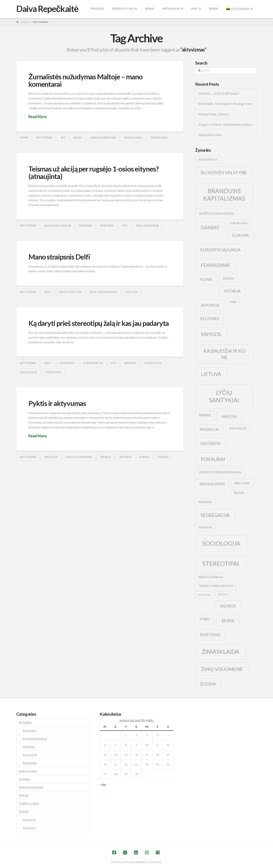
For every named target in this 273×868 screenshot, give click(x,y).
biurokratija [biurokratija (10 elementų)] (208, 160)
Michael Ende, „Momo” (214, 114)
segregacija (153, 363)
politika (132, 292)
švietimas (107, 226)
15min (24, 138)
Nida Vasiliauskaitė (104, 292)
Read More (38, 117)
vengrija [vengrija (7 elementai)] (223, 594)
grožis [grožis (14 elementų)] (229, 278)
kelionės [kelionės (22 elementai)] (210, 318)
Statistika (29, 747)
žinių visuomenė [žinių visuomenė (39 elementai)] (222, 669)
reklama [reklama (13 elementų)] (242, 483)
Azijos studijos (28, 771)
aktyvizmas (44, 138)
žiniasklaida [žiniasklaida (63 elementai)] (220, 652)
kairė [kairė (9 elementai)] (233, 302)
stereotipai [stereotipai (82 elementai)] (221, 563)
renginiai (86, 226)
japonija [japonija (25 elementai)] (210, 305)
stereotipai (53, 372)
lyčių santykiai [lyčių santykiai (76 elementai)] (224, 396)
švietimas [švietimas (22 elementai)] (210, 635)
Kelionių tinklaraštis (31, 787)
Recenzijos (29, 730)
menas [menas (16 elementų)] (205, 415)
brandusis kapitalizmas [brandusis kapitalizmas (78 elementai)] (224, 195)
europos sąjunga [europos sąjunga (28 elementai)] (220, 250)
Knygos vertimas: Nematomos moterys (226, 124)
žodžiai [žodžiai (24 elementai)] (208, 684)
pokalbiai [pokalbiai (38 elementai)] (213, 459)
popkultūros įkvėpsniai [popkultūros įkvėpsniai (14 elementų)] (220, 472)
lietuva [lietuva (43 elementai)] (211, 374)
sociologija (28, 372)
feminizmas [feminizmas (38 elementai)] (215, 265)
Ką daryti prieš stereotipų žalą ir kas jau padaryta (99, 323)
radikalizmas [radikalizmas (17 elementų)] (212, 484)
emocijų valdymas (79, 457)
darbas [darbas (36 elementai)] (210, 227)
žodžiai (163, 457)
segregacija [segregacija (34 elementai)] (215, 515)
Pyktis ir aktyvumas (57, 403)
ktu (114, 363)
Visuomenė (30, 755)
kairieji (145, 457)
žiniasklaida (159, 138)
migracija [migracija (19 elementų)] (209, 429)
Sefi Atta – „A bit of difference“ (219, 93)
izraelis (106, 457)
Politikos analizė (29, 803)
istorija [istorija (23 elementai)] (232, 291)
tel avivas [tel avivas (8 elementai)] (204, 595)
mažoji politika (71, 292)
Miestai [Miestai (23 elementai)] (229, 417)
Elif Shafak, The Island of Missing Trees (225, 104)
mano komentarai (103, 138)
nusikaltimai (133, 138)
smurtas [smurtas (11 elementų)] (205, 527)
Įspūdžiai (24, 779)
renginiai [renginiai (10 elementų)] (205, 502)
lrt (63, 138)
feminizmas (67, 363)
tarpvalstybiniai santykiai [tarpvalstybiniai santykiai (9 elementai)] (216, 586)
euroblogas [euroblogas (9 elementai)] (239, 223)
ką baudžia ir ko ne (58, 226)
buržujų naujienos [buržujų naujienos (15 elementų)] (217, 213)
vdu (125, 226)
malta (78, 138)
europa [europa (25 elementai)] (241, 235)
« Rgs (103, 785)
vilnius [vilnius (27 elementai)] (228, 606)
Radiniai (24, 811)
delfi (48, 292)
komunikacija (93, 363)
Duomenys (29, 820)
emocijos (51, 457)
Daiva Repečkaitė (47, 9)
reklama (130, 363)
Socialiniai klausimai (35, 739)
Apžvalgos (25, 722)
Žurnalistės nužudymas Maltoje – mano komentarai (85, 80)
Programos (29, 828)
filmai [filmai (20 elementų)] (206, 279)
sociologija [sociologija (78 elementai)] (221, 543)
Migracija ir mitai (210, 135)
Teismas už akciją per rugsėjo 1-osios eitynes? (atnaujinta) (93, 172)
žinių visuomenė (147, 226)
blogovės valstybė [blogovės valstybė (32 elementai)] (224, 172)
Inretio (141, 862)
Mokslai (24, 795)
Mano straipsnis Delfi (59, 257)
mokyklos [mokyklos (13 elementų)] (238, 428)
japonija (125, 457)
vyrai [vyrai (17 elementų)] (205, 619)
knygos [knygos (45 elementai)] (211, 334)
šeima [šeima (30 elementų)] (228, 621)
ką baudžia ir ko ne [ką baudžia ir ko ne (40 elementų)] (225, 354)
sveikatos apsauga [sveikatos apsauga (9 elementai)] (211, 577)
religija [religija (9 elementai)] (239, 493)
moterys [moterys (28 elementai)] (210, 443)
